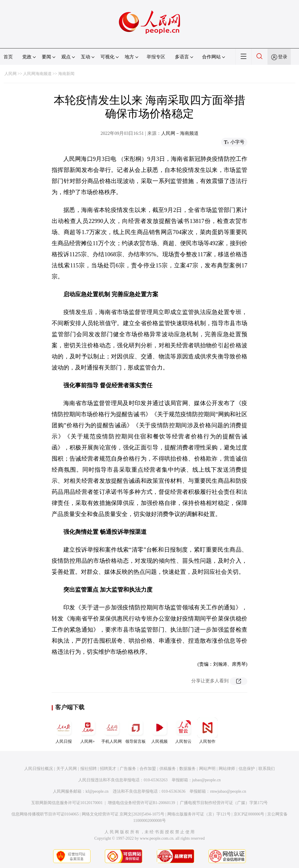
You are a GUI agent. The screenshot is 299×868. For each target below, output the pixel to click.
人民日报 (64, 731)
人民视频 (159, 731)
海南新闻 (66, 74)
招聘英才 (108, 769)
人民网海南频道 (37, 74)
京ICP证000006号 (249, 814)
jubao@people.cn (206, 780)
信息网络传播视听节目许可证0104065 (45, 814)
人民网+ (88, 731)
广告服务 (128, 769)
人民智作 (207, 731)
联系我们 (267, 769)
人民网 (11, 74)
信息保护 (247, 769)
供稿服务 (168, 769)
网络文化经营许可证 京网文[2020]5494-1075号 (123, 814)
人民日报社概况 (39, 769)
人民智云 (183, 731)
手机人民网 (112, 731)
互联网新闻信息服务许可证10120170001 (67, 803)
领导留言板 (135, 731)
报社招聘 (88, 769)
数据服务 (187, 769)
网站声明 (207, 769)
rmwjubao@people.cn (228, 791)
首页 (8, 57)
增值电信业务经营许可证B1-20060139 (141, 803)
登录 (283, 57)
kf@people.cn (97, 791)
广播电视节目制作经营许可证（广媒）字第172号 (224, 803)
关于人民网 (67, 769)
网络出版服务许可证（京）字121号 (199, 814)
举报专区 (156, 57)
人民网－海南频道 (180, 133)
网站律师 (227, 769)
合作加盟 (148, 769)
